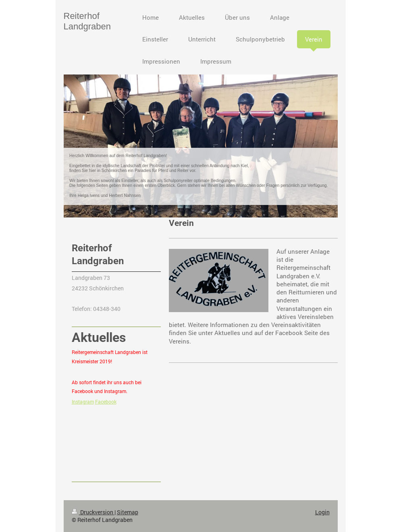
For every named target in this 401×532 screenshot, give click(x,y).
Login (322, 512)
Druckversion (93, 512)
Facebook (106, 402)
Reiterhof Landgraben (87, 21)
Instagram (83, 402)
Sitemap (128, 512)
